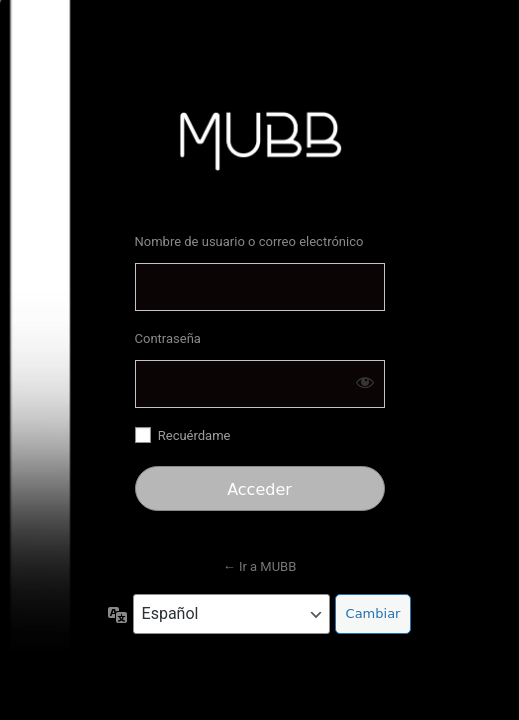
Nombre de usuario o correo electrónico (249, 241)
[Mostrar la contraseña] (365, 382)
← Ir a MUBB (260, 566)
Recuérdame (194, 435)
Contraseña (168, 338)
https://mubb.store (259, 139)
